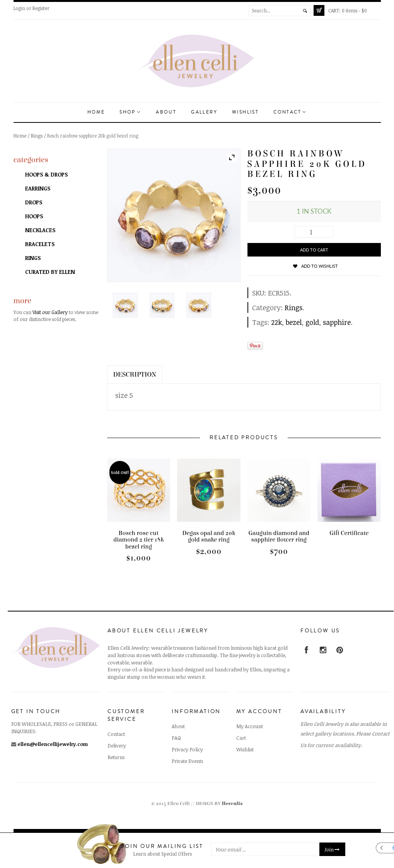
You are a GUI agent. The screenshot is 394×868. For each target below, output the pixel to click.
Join (332, 849)
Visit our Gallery (50, 312)
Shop (130, 112)
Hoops (34, 216)
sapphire (337, 322)
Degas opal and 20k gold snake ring (209, 537)
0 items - (348, 10)
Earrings (38, 188)
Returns (116, 757)
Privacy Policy (187, 749)
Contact (289, 112)
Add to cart (314, 250)
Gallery (204, 112)
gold (312, 322)
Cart (241, 738)
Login (19, 8)
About (166, 112)
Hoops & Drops (46, 174)
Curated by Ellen (50, 272)
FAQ (176, 738)
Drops (34, 202)
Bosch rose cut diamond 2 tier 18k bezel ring (138, 540)
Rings (37, 136)
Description (135, 375)
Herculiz (232, 804)
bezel (294, 322)
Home (96, 112)
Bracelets (40, 244)
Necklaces (40, 230)
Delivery (117, 746)
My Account (250, 726)
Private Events (187, 761)
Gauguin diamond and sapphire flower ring (279, 537)
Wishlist (245, 112)
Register (41, 8)
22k (276, 322)
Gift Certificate (349, 533)
